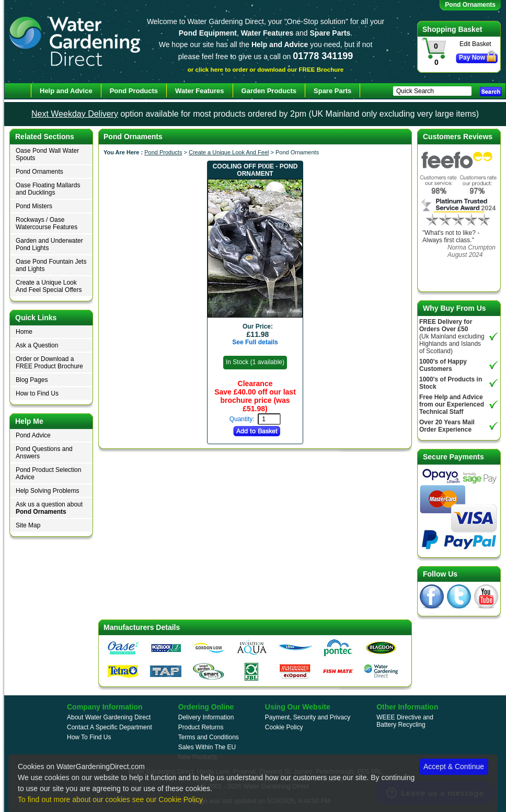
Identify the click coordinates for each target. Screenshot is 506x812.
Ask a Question (37, 345)
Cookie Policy (284, 727)
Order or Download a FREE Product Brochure (49, 363)
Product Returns (201, 727)
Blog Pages (32, 380)
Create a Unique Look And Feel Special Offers (49, 286)
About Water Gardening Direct (109, 717)
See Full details (255, 342)
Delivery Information (206, 717)
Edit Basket (475, 44)
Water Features (199, 91)
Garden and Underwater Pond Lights (49, 244)
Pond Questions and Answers (44, 453)
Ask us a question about (49, 508)
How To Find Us (89, 737)
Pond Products (163, 152)
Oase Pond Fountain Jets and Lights (51, 265)
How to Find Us (37, 393)
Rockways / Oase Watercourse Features (47, 223)
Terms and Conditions (209, 737)
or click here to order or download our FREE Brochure (266, 69)
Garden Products (269, 91)
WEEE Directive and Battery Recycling (405, 721)
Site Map (28, 525)
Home (24, 332)
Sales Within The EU (207, 747)
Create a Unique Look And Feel (229, 152)
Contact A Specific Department (110, 727)
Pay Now (472, 58)
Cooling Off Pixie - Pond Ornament (255, 170)
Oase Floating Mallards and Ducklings (48, 189)
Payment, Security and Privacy (308, 717)
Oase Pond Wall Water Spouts (47, 154)
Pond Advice (33, 435)
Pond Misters (34, 206)
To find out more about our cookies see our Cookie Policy (110, 799)
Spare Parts (332, 91)
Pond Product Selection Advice (48, 473)
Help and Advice (66, 91)
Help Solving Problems (47, 491)
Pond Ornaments (39, 172)
